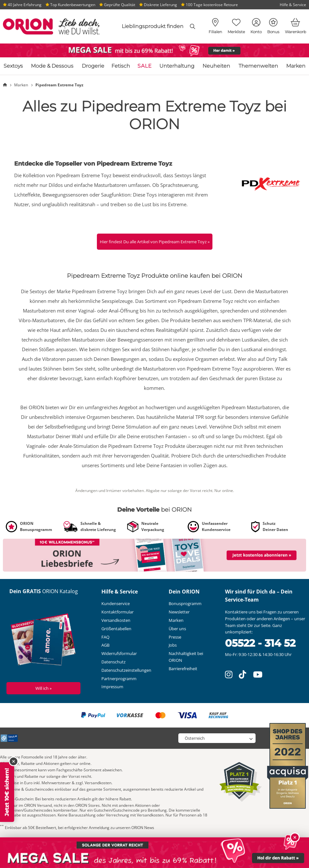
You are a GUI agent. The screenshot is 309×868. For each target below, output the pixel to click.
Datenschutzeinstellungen (126, 670)
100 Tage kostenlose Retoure (209, 5)
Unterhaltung (177, 66)
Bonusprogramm (185, 603)
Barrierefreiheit (183, 669)
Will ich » (43, 688)
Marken (296, 66)
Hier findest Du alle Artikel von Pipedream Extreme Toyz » (155, 242)
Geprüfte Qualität (117, 5)
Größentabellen (116, 629)
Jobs (173, 645)
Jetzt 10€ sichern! (7, 792)
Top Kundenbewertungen (70, 5)
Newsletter (179, 612)
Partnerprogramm (119, 679)
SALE (145, 66)
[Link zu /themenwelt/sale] (154, 50)
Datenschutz (113, 662)
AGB (105, 645)
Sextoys (13, 66)
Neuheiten (216, 66)
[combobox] (151, 26)
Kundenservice (116, 603)
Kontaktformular (117, 612)
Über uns (177, 629)
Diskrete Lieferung (158, 5)
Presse (175, 637)
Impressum (112, 687)
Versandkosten (116, 620)
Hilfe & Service (293, 5)
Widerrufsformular (119, 653)
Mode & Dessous (52, 66)
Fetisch (121, 66)
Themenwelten (258, 66)
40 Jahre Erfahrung (22, 5)
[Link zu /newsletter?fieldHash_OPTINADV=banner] (154, 555)
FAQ (105, 637)
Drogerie (93, 66)
